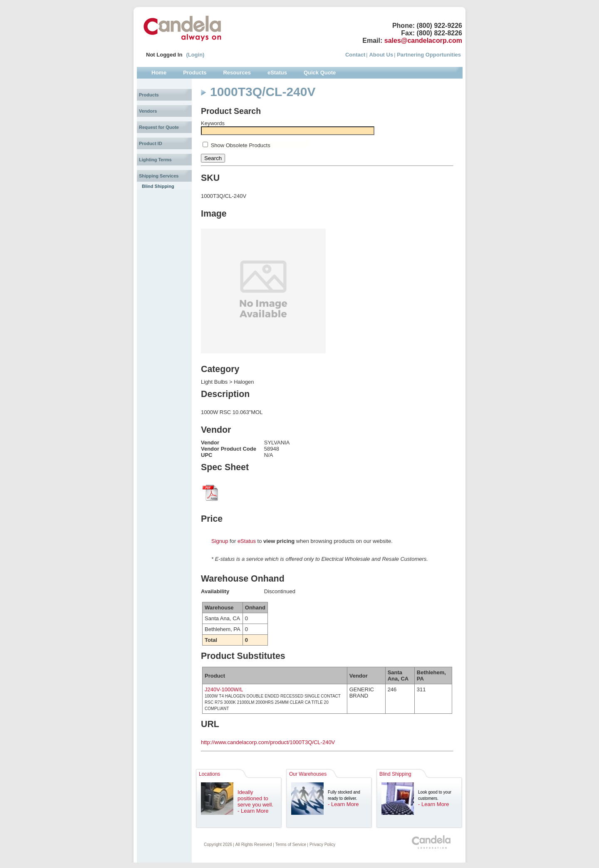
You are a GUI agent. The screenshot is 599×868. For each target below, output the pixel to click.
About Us (381, 55)
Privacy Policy (322, 845)
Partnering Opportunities (429, 55)
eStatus (247, 541)
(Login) (195, 55)
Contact (355, 55)
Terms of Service (291, 845)
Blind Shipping (158, 186)
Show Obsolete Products (241, 145)
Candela (182, 28)
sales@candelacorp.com (423, 41)
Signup (220, 541)
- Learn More (253, 811)
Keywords (213, 123)
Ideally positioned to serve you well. (255, 798)
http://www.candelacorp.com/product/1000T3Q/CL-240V (268, 742)
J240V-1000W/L (224, 689)
